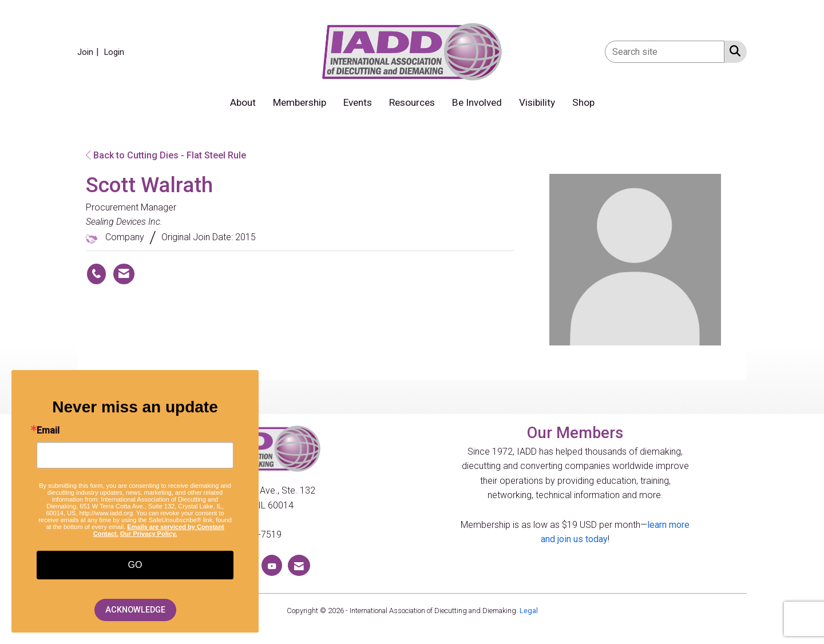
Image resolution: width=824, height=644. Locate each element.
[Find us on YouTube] (272, 565)
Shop (583, 102)
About (243, 102)
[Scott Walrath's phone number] (96, 274)
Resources (412, 102)
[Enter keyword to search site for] (665, 52)
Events (358, 102)
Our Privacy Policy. (148, 534)
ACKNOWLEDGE (135, 610)
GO (135, 565)
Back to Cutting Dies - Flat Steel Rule (166, 155)
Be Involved (477, 102)
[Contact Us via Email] (299, 565)
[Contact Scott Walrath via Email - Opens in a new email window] (124, 274)
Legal (529, 611)
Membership (300, 102)
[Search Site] (733, 51)
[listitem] (90, 52)
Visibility (537, 102)
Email (48, 431)
